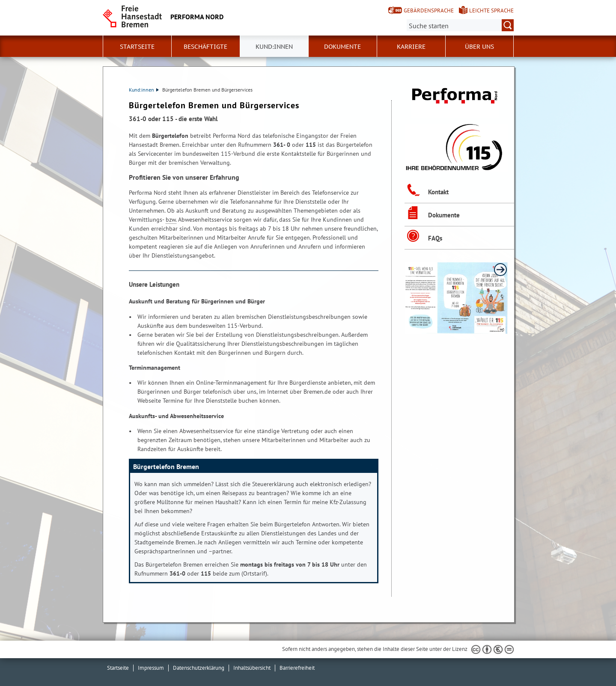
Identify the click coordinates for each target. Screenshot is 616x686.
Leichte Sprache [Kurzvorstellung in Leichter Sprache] (491, 10)
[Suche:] (460, 25)
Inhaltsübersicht (252, 668)
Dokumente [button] (342, 47)
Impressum (151, 668)
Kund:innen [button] (274, 47)
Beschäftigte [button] (205, 47)
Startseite (137, 47)
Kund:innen (144, 90)
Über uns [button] (479, 47)
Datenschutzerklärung (199, 668)
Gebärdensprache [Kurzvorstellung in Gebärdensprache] (429, 10)
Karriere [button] (411, 47)
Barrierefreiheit (297, 668)
